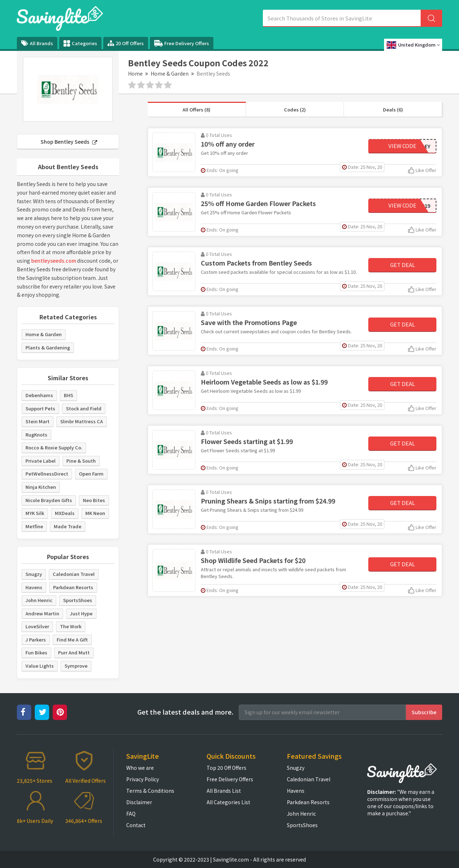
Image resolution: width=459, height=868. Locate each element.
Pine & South (81, 461)
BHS (68, 395)
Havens (34, 587)
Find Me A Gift (72, 640)
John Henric (39, 600)
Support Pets (40, 408)
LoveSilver (37, 626)
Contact (136, 825)
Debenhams (39, 395)
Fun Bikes (36, 652)
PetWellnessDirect (47, 474)
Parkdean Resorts (73, 587)
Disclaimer (139, 802)
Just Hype (81, 613)
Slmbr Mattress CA (82, 421)
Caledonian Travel (74, 574)
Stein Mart (37, 421)
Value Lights (40, 666)
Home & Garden (170, 73)
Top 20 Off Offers (226, 768)
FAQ (131, 814)
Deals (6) (393, 109)
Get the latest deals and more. (185, 712)
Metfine (34, 526)
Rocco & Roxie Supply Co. (54, 447)
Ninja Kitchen (41, 487)
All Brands (37, 43)
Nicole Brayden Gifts (49, 500)
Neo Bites (94, 500)
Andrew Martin (42, 613)
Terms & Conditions (150, 791)
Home (135, 73)
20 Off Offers (126, 43)
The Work (71, 626)
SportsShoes (78, 600)
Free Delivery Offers (182, 43)
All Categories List (228, 802)
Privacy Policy (143, 779)
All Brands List (224, 791)
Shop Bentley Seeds (69, 142)
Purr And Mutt (74, 652)
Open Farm (91, 474)
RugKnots (36, 435)
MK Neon (95, 513)
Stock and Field (84, 408)
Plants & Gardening (48, 347)
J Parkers (36, 640)
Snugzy (34, 574)
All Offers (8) (197, 109)
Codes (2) (295, 109)
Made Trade (68, 526)
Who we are (140, 768)
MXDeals (65, 513)
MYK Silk (35, 513)
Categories (80, 43)
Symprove (76, 666)
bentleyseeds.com (54, 261)
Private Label (41, 461)
